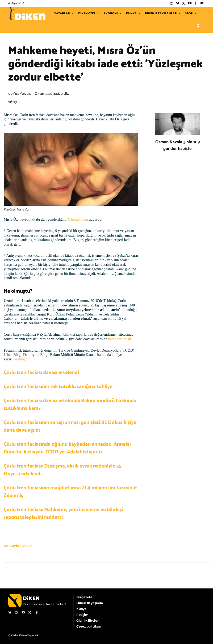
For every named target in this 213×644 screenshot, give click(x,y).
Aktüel (27, 546)
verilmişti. (21, 359)
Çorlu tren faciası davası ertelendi (41, 372)
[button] (199, 26)
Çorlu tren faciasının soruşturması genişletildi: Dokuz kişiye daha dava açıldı (70, 426)
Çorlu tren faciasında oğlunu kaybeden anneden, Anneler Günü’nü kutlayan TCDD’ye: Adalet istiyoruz (68, 448)
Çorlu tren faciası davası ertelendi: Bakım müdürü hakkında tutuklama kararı (70, 405)
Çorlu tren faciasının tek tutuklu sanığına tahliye (58, 387)
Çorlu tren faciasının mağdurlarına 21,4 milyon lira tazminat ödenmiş (70, 492)
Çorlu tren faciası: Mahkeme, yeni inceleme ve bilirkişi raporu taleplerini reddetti (63, 513)
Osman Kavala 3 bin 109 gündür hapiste (177, 145)
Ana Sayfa (11, 546)
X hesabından (78, 219)
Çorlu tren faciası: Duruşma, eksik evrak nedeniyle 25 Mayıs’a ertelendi (62, 470)
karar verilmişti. (120, 339)
